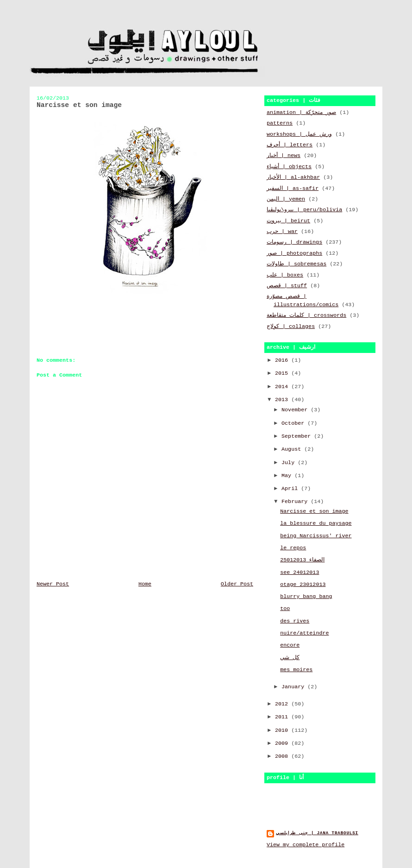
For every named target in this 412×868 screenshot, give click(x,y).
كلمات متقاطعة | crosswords (306, 315)
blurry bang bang (306, 597)
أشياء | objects (289, 167)
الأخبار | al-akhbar (293, 177)
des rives (295, 621)
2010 (283, 730)
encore (290, 645)
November (296, 410)
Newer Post (53, 584)
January (294, 687)
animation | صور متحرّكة (301, 113)
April (291, 489)
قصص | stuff (287, 286)
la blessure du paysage (316, 523)
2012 (283, 704)
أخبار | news (284, 156)
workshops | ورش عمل (299, 134)
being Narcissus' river (316, 536)
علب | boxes (285, 275)
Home (145, 584)
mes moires (296, 670)
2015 (283, 373)
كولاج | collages (291, 327)
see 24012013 (300, 572)
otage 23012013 (303, 585)
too (285, 609)
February (296, 502)
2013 (283, 400)
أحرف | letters (290, 145)
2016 (283, 360)
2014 (283, 387)
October (294, 423)
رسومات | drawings (294, 242)
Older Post (237, 584)
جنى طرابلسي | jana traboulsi (317, 833)
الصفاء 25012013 (302, 560)
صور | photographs (294, 253)
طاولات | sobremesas (297, 264)
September (298, 436)
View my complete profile (306, 845)
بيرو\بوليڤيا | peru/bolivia (304, 210)
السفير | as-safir (293, 189)
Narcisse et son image (314, 511)
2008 (283, 756)
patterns (280, 123)
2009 (283, 743)
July (290, 463)
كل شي (290, 658)
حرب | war (282, 232)
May (288, 476)
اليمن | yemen (286, 199)
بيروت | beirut (288, 221)
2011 (283, 717)
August (293, 449)
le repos (293, 548)
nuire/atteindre (304, 633)
